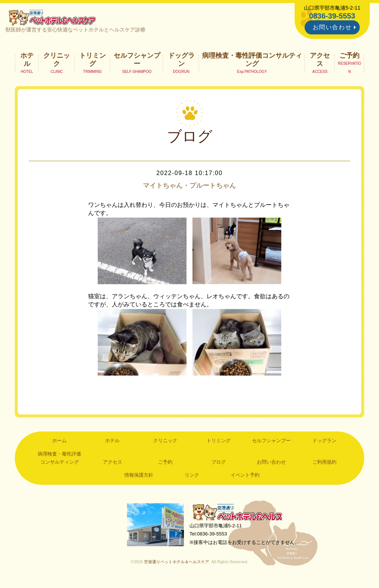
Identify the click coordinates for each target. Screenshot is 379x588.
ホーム (59, 443)
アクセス (320, 61)
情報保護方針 (139, 477)
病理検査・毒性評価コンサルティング (252, 61)
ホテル (27, 61)
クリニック (57, 61)
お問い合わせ (332, 27)
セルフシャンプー (137, 61)
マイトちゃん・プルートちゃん (189, 187)
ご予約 (349, 57)
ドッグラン (181, 61)
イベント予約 (245, 477)
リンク (192, 477)
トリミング (93, 61)
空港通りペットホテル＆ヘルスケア (241, 515)
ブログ (219, 464)
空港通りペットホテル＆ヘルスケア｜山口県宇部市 (55, 19)
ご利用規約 (324, 464)
